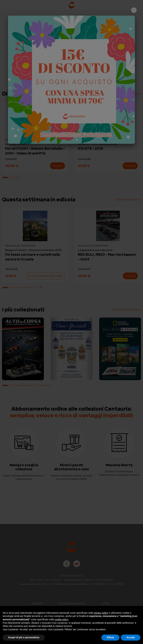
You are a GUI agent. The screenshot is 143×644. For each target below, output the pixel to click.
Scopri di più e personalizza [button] (24, 637)
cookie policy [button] (61, 619)
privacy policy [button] (101, 613)
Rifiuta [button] (111, 637)
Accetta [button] (131, 637)
